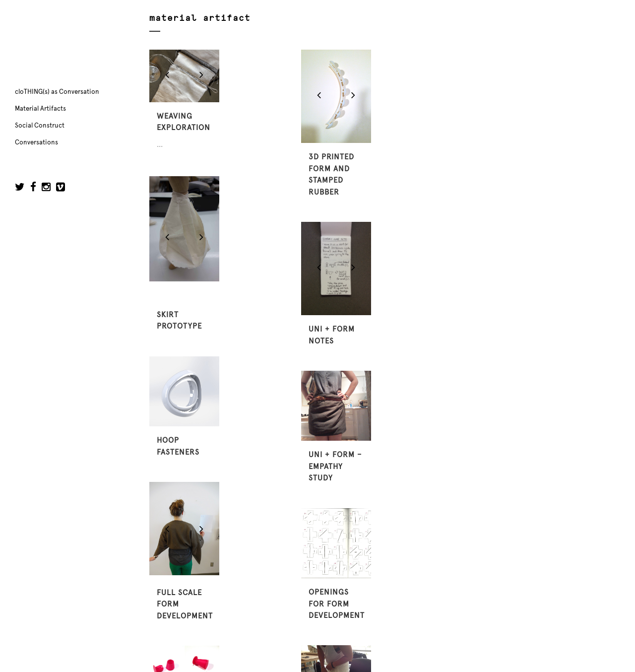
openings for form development (337, 604)
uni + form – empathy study (335, 466)
